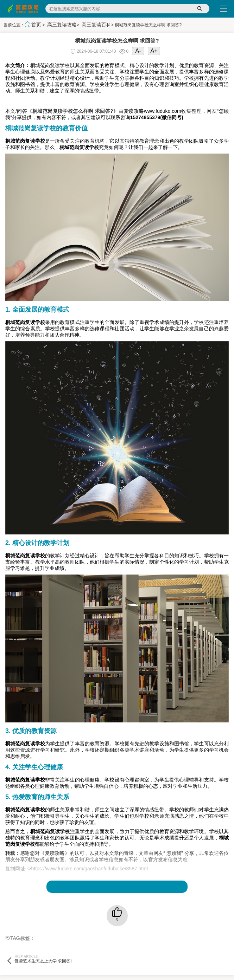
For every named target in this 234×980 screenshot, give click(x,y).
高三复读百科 (96, 25)
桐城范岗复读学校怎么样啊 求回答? (73, 111)
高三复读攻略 (62, 25)
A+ (154, 51)
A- (138, 51)
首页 (36, 25)
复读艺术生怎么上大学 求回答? (61, 959)
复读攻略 (134, 111)
